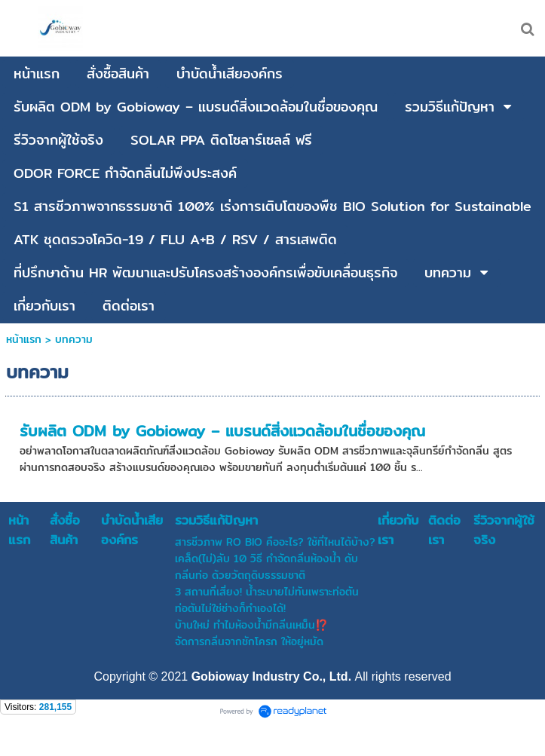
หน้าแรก (24, 339)
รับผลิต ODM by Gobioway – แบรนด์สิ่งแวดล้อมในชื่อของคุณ (222, 431)
